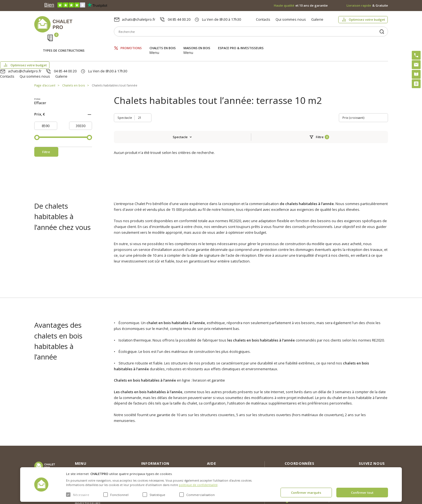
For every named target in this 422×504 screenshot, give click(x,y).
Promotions (131, 44)
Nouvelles (150, 433)
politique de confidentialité (198, 485)
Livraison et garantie (158, 451)
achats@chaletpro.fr (139, 19)
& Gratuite (367, 5)
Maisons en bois (197, 44)
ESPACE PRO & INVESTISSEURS (241, 44)
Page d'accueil (45, 59)
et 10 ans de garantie (301, 5)
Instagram (379, 425)
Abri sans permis (221, 438)
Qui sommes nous (291, 19)
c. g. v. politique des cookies (164, 460)
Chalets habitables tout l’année (115, 59)
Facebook (379, 437)
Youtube (378, 449)
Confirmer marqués (306, 493)
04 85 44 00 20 (179, 19)
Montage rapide (220, 460)
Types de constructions (64, 44)
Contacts (263, 19)
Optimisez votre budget (367, 19)
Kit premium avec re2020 (221, 449)
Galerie (317, 19)
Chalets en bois (163, 44)
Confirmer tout (362, 493)
